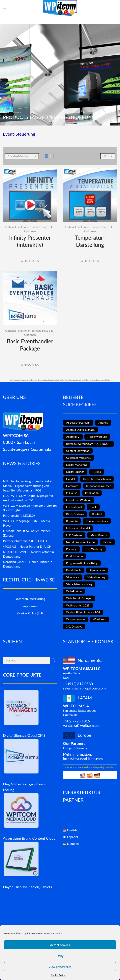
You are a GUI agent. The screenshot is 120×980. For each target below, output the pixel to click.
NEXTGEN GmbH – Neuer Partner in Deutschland (28, 554)
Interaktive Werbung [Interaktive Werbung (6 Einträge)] (79, 500)
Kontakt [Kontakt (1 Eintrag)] (97, 514)
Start (6, 112)
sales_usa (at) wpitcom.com (84, 688)
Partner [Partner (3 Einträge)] (107, 542)
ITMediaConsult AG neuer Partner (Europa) (27, 533)
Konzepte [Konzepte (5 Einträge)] (72, 521)
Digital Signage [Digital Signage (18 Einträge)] (75, 472)
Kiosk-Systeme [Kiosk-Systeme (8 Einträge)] (75, 514)
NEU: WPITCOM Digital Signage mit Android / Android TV (28, 498)
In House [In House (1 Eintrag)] (72, 493)
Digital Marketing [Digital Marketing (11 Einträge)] (77, 465)
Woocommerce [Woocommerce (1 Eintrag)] (75, 619)
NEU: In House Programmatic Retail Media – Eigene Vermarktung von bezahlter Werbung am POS (28, 486)
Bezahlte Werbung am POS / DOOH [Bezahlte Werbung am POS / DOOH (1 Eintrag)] (88, 444)
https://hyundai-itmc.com (83, 759)
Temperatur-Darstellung (90, 241)
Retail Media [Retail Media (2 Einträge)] (74, 570)
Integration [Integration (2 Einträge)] (92, 493)
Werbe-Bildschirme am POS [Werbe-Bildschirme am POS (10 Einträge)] (83, 612)
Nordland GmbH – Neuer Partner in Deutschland (28, 564)
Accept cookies (60, 945)
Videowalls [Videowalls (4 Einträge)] (73, 577)
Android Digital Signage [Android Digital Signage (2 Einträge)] (80, 430)
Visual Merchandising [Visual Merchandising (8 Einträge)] (79, 584)
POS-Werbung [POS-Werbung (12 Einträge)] (94, 549)
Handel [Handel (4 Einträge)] (71, 479)
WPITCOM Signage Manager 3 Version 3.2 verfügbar (30, 508)
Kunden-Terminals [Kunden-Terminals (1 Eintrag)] (97, 521)
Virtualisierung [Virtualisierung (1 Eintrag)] (96, 577)
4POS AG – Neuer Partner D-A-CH (27, 546)
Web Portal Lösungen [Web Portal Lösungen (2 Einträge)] (79, 598)
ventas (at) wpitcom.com (82, 725)
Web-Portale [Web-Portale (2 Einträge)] (74, 591)
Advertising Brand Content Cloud (29, 838)
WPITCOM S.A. (30, 261)
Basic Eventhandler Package (30, 345)
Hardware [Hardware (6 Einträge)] (72, 486)
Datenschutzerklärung (30, 599)
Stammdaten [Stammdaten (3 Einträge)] (97, 570)
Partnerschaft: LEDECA (19, 515)
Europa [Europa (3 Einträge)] (97, 472)
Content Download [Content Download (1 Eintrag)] (78, 451)
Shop (16, 112)
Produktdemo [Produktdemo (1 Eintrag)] (74, 556)
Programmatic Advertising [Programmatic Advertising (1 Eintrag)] (82, 563)
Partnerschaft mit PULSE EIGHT (25, 541)
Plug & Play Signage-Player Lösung (24, 787)
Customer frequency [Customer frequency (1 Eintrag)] (79, 458)
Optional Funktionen (18, 227)
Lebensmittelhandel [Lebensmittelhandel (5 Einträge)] (78, 528)
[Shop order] (22, 156)
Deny (60, 956)
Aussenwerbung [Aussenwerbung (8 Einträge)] (97, 437)
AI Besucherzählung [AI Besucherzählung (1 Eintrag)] (78, 422)
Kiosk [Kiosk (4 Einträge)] (93, 507)
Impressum (30, 606)
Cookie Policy (58, 975)
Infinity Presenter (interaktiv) (30, 241)
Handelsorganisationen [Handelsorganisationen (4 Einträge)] (97, 479)
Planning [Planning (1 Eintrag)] (71, 549)
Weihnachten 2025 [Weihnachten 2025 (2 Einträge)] (78, 605)
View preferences (60, 967)
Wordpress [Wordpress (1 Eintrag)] (99, 619)
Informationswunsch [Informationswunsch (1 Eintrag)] (99, 486)
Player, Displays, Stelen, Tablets (27, 887)
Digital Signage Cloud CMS (24, 735)
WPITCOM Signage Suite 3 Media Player (26, 523)
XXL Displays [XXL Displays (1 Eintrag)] (74, 626)
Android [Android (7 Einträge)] (103, 422)
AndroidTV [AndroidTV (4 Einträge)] (73, 437)
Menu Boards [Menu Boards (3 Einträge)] (99, 535)
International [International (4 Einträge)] (74, 507)
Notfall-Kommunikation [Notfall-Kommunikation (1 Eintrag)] (80, 542)
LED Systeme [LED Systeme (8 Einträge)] (74, 535)
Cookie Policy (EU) (30, 613)
